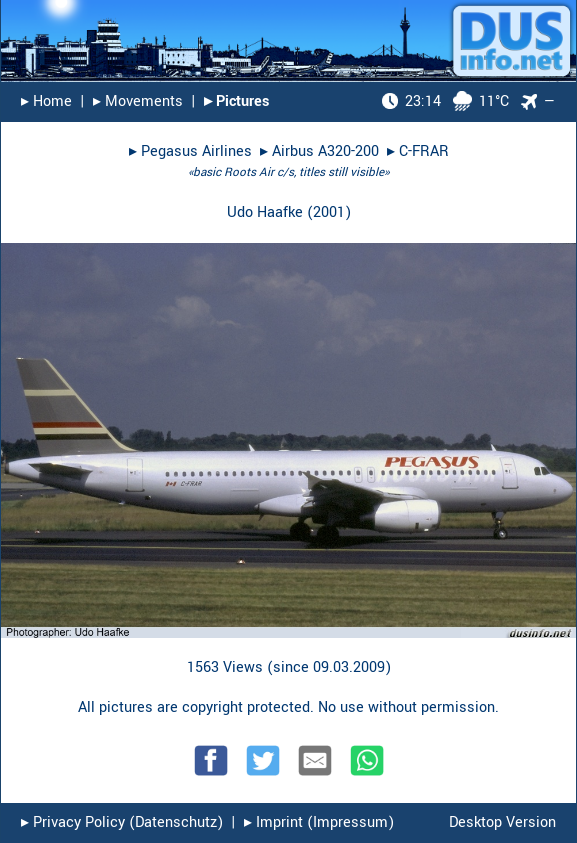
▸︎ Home (46, 101)
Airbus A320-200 (325, 151)
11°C (445, 101)
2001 (329, 212)
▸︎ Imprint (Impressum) (319, 822)
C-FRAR (424, 151)
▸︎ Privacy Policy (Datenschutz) (122, 822)
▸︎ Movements (138, 101)
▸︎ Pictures (236, 101)
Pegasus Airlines (196, 151)
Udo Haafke (265, 212)
